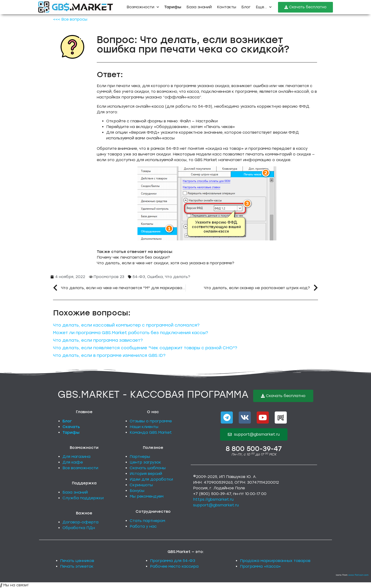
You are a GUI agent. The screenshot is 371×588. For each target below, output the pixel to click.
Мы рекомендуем (147, 496)
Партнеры (140, 457)
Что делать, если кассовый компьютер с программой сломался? (126, 325)
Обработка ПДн (79, 528)
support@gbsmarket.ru (216, 505)
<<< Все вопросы (70, 19)
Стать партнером (147, 521)
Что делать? (178, 277)
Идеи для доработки (151, 479)
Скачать (71, 427)
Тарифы (71, 432)
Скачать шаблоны (148, 468)
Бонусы (137, 491)
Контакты (227, 7)
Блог (246, 7)
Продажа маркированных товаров (275, 561)
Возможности (143, 7)
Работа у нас (143, 526)
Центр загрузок (145, 462)
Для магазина (76, 457)
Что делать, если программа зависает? (98, 340)
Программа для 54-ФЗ (173, 561)
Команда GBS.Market (151, 432)
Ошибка (155, 277)
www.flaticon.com (358, 575)
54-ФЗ (139, 277)
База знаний (199, 7)
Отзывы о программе (151, 421)
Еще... (264, 7)
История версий (146, 474)
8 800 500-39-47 (254, 449)
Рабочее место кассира (174, 566)
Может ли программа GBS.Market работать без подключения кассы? (130, 333)
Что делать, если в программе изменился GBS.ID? (109, 355)
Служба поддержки (83, 498)
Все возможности (80, 468)
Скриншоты (141, 485)
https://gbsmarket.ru (213, 499)
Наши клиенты (144, 427)
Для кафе (73, 462)
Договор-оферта (80, 522)
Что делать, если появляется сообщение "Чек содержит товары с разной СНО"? (145, 348)
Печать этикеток (77, 566)
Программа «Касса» (260, 566)
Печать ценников (77, 561)
